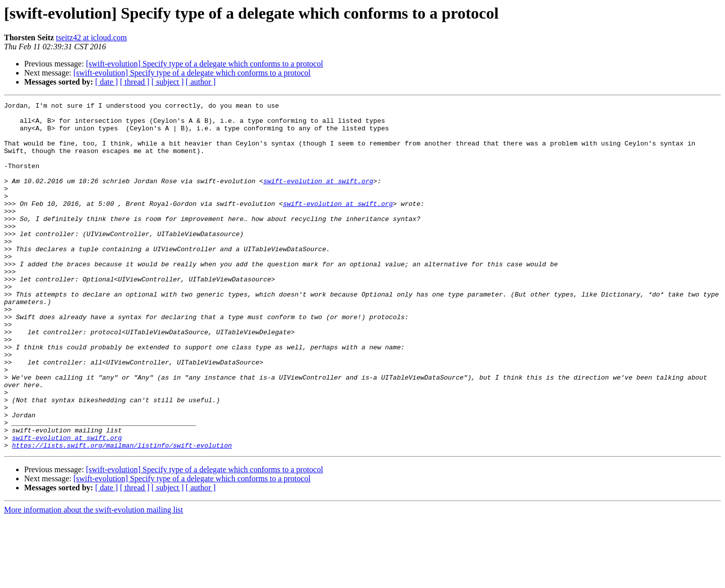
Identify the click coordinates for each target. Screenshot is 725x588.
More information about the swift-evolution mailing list (94, 579)
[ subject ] (168, 82)
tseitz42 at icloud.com (91, 38)
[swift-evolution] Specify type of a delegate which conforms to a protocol (205, 64)
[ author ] (201, 82)
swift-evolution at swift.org (318, 197)
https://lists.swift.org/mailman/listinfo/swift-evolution (122, 514)
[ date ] (106, 82)
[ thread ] (135, 82)
